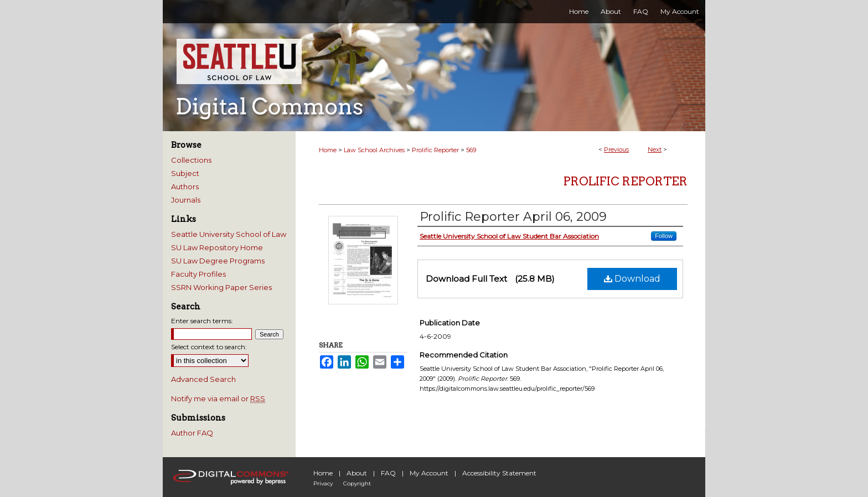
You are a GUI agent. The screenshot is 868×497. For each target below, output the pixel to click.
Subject (185, 173)
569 (471, 150)
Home (328, 150)
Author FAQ (192, 433)
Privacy (323, 483)
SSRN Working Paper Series (221, 287)
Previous (616, 149)
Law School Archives (374, 150)
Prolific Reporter (435, 150)
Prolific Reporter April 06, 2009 (513, 217)
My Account (429, 473)
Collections (191, 160)
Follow (664, 236)
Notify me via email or (218, 398)
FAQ (388, 473)
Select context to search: (209, 347)
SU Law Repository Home (217, 247)
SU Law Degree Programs (218, 261)
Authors (185, 187)
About (357, 473)
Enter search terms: (202, 321)
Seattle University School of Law (229, 234)
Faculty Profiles (198, 274)
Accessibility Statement (499, 473)
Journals (186, 200)
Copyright (357, 483)
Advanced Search (203, 379)
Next (655, 149)
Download (632, 279)
